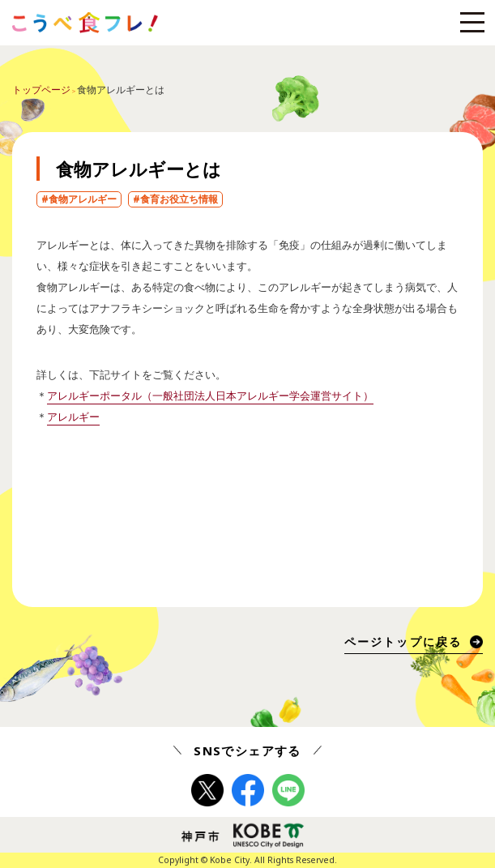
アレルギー (73, 417)
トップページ (41, 90)
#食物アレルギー (79, 199)
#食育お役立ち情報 (175, 199)
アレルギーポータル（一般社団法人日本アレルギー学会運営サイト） (210, 396)
